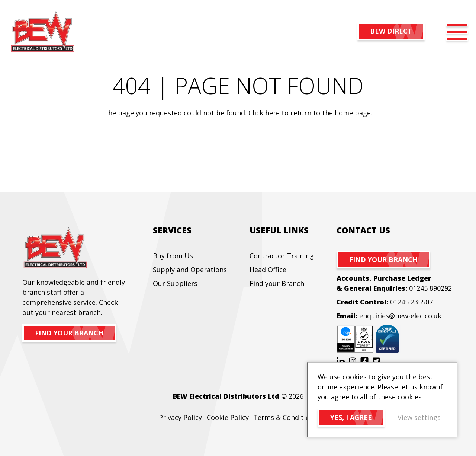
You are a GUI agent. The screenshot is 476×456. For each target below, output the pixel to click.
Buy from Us (173, 256)
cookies (355, 377)
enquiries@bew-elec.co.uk (400, 316)
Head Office (268, 270)
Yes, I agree (351, 417)
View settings (419, 417)
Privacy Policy (180, 417)
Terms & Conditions (285, 417)
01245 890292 (430, 288)
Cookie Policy (228, 417)
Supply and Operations (190, 270)
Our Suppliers (175, 283)
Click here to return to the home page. (310, 113)
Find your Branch (277, 283)
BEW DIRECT (391, 31)
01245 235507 (411, 302)
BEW (42, 32)
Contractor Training (282, 256)
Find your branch (69, 333)
